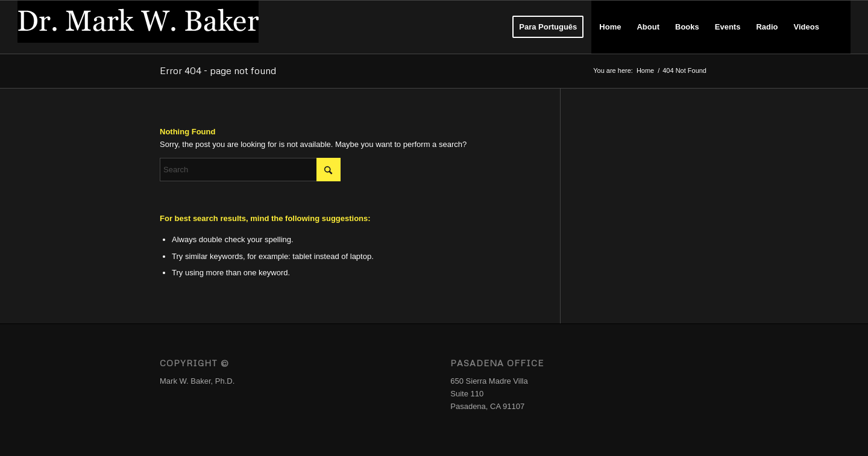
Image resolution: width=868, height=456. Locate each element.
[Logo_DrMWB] (138, 27)
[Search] (839, 27)
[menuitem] (548, 27)
